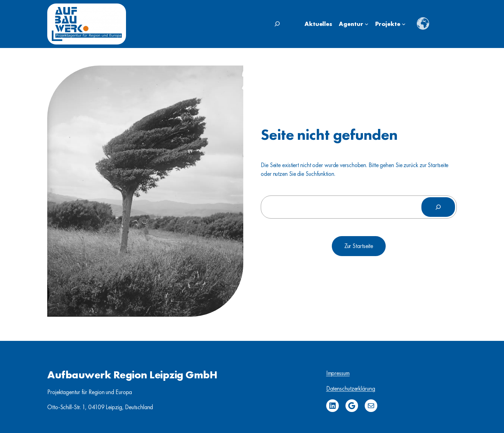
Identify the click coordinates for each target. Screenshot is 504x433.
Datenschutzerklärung (351, 389)
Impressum (338, 373)
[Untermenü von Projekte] (404, 24)
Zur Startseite (359, 246)
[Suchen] (438, 207)
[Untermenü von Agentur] (367, 24)
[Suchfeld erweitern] (277, 24)
